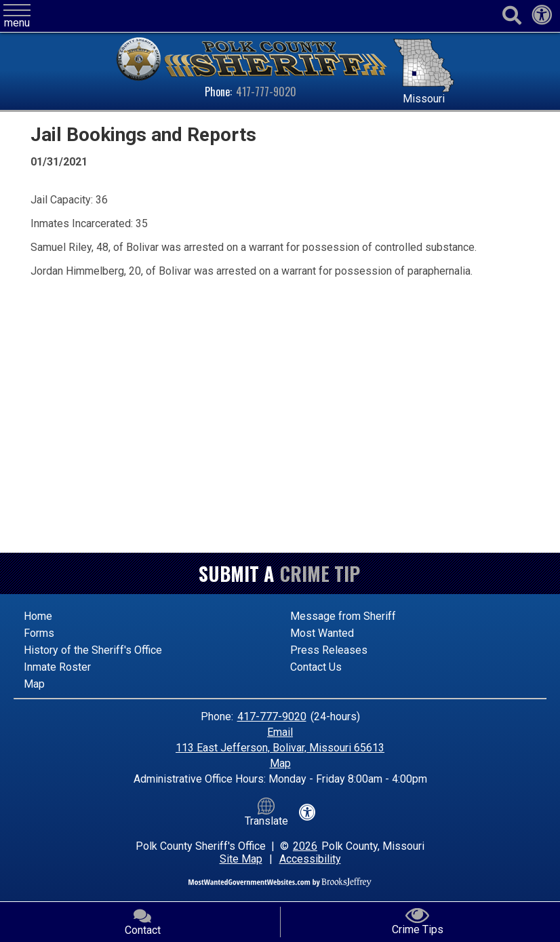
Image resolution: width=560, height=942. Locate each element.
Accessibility (310, 859)
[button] (17, 17)
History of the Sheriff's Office (93, 650)
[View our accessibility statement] (542, 19)
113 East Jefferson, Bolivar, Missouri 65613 (280, 748)
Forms (39, 633)
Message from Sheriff (343, 616)
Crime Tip (320, 573)
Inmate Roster (57, 667)
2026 (305, 846)
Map (34, 684)
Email (280, 732)
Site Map (241, 859)
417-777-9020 (266, 92)
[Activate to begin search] (512, 16)
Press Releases (329, 650)
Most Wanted (322, 633)
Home (38, 616)
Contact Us (316, 667)
